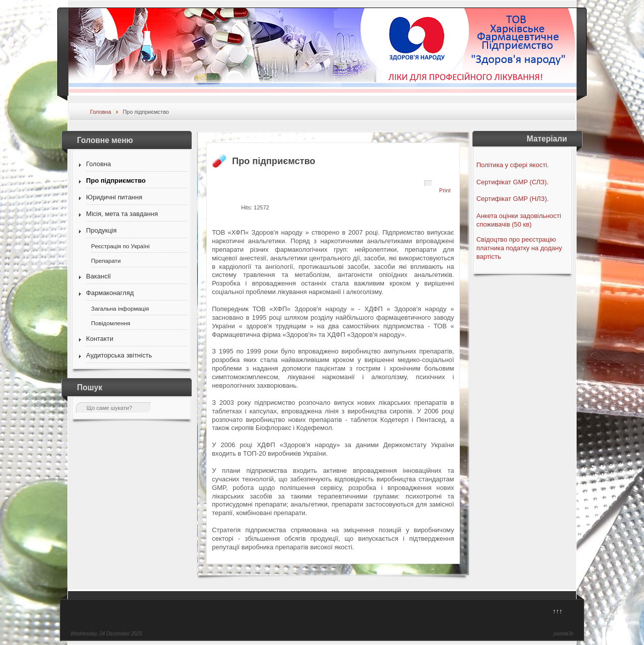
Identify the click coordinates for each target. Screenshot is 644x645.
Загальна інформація (120, 308)
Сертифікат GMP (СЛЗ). (512, 182)
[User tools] (428, 183)
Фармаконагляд (110, 293)
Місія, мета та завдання (122, 214)
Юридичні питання (114, 197)
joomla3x (563, 634)
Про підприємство (116, 181)
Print (445, 190)
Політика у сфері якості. (513, 165)
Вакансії (98, 276)
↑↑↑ (557, 611)
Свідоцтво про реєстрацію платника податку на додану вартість (519, 248)
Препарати (106, 261)
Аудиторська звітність (119, 355)
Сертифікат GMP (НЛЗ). (513, 199)
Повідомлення (111, 323)
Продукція (101, 230)
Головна (98, 164)
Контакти (100, 339)
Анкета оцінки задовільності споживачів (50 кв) (519, 220)
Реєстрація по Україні (120, 246)
